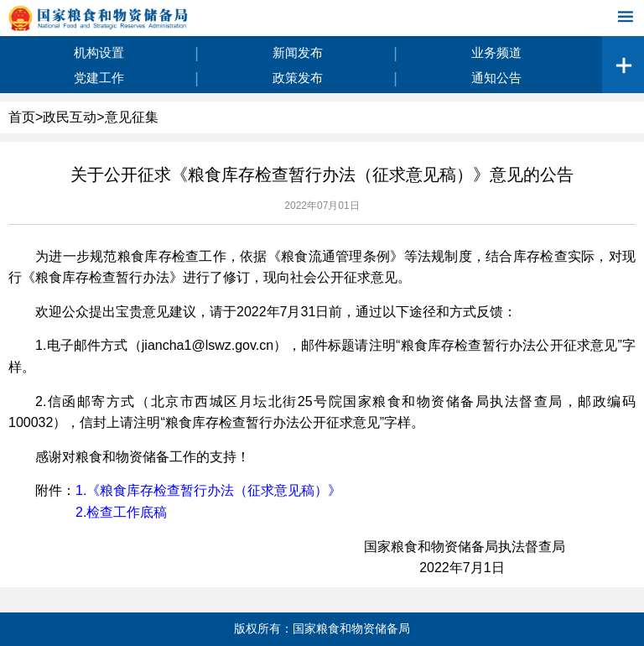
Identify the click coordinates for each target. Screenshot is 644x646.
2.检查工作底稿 (121, 512)
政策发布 (298, 78)
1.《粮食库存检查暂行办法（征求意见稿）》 (208, 490)
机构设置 (99, 52)
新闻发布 (298, 52)
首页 (22, 117)
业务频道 (496, 52)
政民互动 (70, 117)
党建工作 (99, 78)
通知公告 (496, 78)
